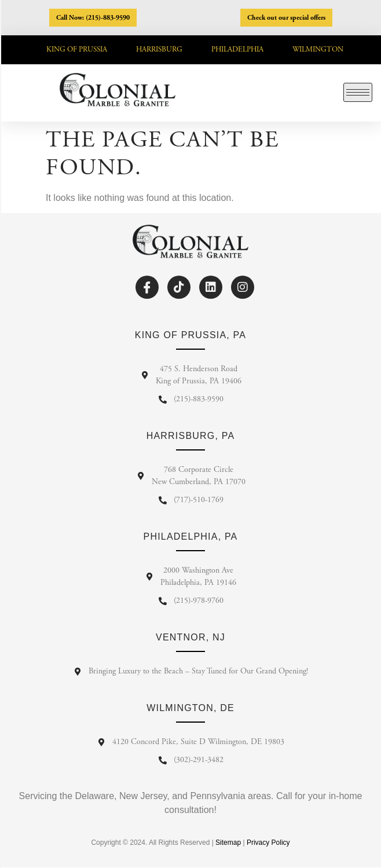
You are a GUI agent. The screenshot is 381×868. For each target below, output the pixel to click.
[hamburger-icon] (358, 92)
